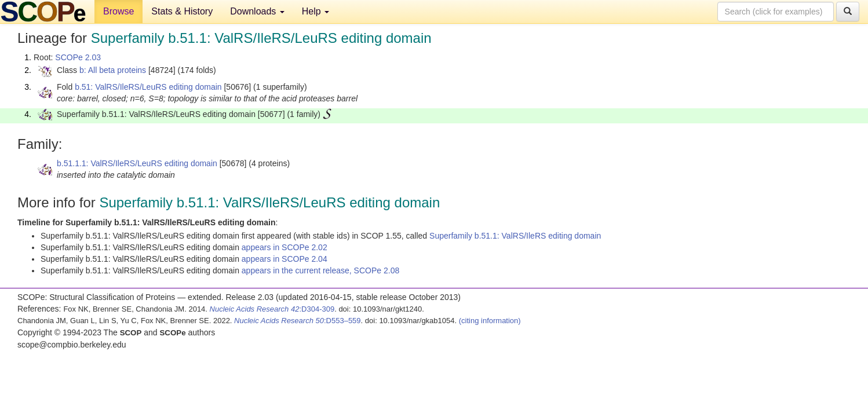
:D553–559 (298, 321)
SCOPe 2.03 (78, 57)
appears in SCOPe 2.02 (285, 247)
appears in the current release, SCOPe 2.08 (320, 270)
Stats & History (182, 11)
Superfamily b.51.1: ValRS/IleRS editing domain (515, 236)
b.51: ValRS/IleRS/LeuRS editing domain (148, 87)
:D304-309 (272, 309)
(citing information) (490, 321)
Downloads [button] (257, 11)
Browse (118, 11)
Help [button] (316, 11)
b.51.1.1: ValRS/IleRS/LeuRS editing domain (137, 163)
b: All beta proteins (113, 70)
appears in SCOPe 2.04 (285, 259)
